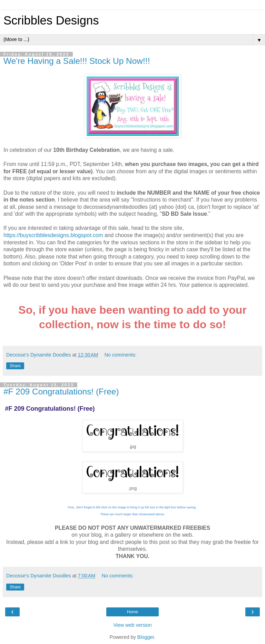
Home (132, 612)
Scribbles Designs (51, 20)
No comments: (121, 355)
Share (15, 366)
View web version (132, 625)
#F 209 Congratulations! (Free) (61, 392)
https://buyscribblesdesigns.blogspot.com (53, 235)
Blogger (146, 637)
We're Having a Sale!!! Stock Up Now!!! (77, 61)
